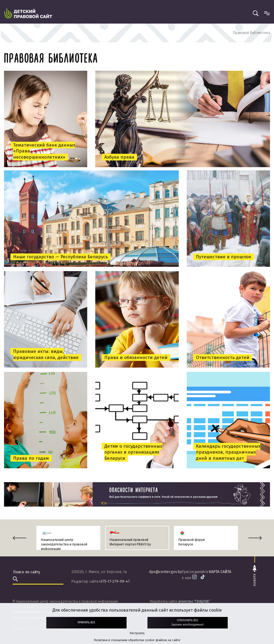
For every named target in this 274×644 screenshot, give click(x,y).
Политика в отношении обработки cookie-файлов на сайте (137, 640)
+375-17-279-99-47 (114, 581)
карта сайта (220, 572)
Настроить (137, 633)
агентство (194, 601)
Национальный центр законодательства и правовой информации (64, 544)
